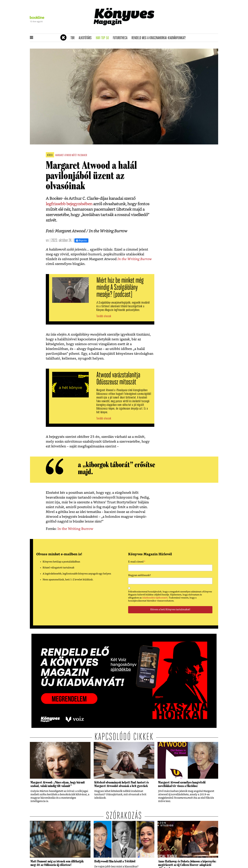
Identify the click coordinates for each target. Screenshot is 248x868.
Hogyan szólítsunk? (139, 575)
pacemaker (82, 155)
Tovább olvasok (104, 316)
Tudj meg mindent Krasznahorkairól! (179, 30)
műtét (74, 155)
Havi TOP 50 (103, 38)
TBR (74, 38)
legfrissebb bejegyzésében (69, 204)
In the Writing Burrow (135, 259)
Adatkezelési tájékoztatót (155, 598)
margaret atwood (63, 155)
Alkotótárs (86, 38)
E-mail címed (137, 562)
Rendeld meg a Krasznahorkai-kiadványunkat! (160, 38)
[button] (32, 38)
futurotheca (121, 38)
